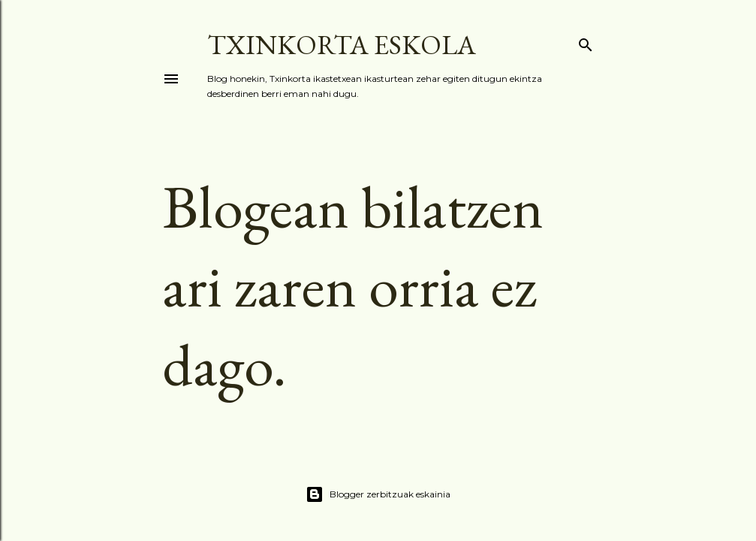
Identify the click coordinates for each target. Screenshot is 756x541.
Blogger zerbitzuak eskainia (378, 494)
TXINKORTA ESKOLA (342, 45)
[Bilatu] (586, 42)
